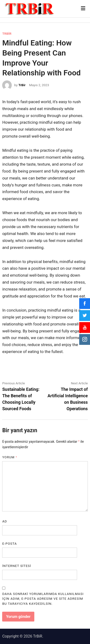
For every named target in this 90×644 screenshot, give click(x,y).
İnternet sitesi (17, 566)
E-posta (9, 543)
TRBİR (7, 34)
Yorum (10, 457)
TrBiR (38, 636)
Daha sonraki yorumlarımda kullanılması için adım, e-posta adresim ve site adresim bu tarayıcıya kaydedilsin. (43, 599)
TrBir (22, 85)
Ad (5, 521)
